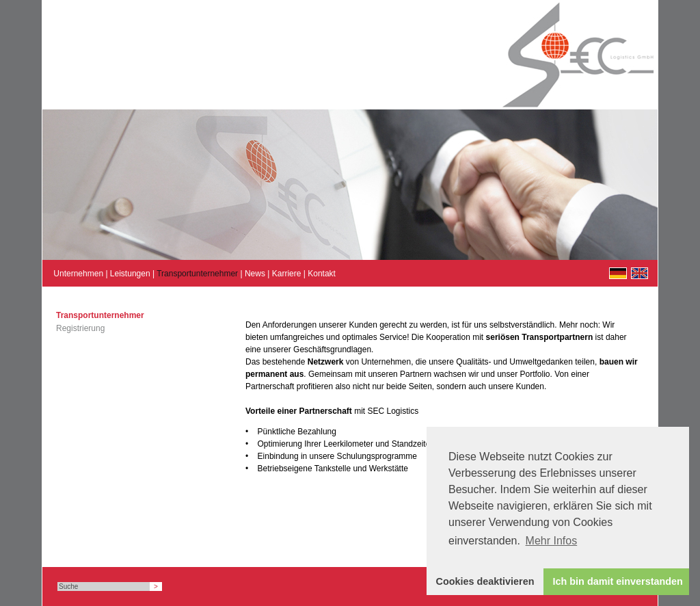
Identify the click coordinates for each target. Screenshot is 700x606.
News (255, 274)
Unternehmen (78, 274)
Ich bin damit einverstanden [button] (618, 581)
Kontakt (322, 274)
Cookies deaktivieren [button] (485, 581)
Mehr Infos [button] (552, 541)
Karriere (287, 274)
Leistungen (130, 274)
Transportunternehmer (197, 274)
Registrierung (80, 328)
